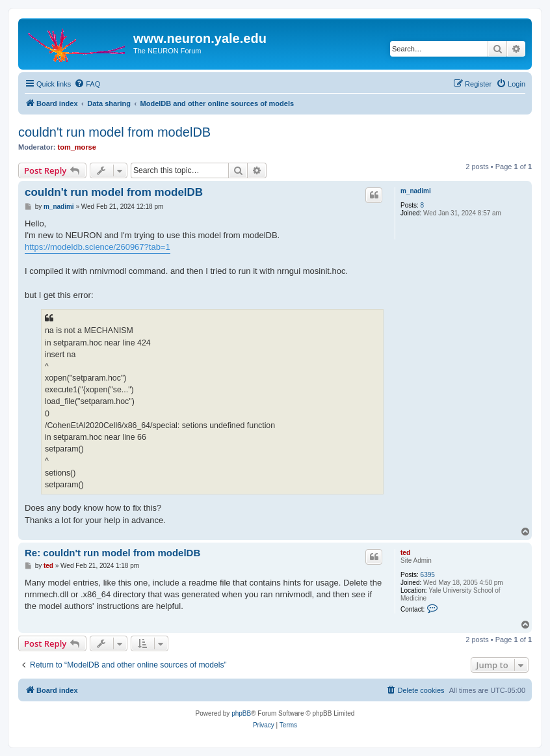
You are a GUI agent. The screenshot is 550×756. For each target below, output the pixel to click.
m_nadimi (416, 191)
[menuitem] (87, 84)
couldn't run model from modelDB (114, 132)
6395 (428, 575)
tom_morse (77, 147)
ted (405, 553)
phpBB (241, 713)
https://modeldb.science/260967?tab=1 (98, 247)
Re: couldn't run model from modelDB (112, 553)
